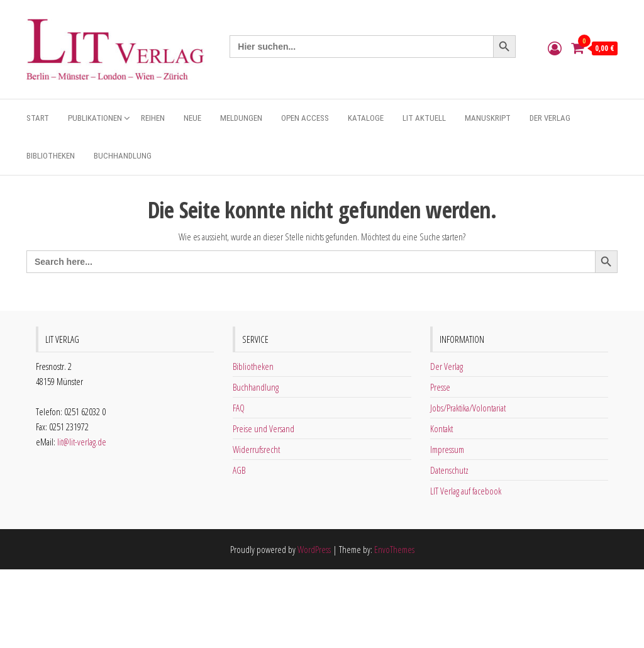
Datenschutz (449, 470)
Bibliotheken (51, 156)
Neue (192, 118)
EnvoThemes (394, 549)
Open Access (305, 118)
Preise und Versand (264, 428)
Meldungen (241, 118)
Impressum (447, 449)
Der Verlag (550, 118)
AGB (239, 470)
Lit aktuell (424, 118)
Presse (440, 387)
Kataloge (366, 118)
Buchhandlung (123, 156)
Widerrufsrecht (256, 449)
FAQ (239, 408)
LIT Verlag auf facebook (466, 491)
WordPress (314, 549)
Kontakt (441, 428)
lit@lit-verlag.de (82, 442)
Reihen (153, 118)
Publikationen (95, 118)
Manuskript (488, 118)
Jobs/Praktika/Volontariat (468, 408)
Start (38, 118)
